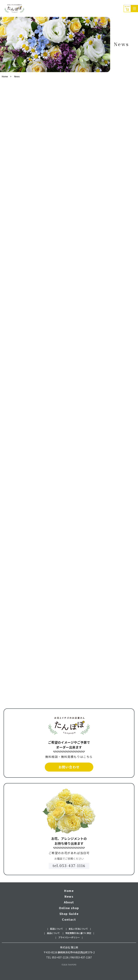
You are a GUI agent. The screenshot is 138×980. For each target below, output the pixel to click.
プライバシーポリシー (69, 937)
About (69, 902)
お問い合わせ (69, 767)
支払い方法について (78, 929)
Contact (69, 919)
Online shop (69, 908)
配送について (57, 929)
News (69, 896)
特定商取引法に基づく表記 (78, 933)
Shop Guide (69, 914)
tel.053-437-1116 (69, 866)
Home (5, 76)
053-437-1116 (60, 957)
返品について (53, 933)
